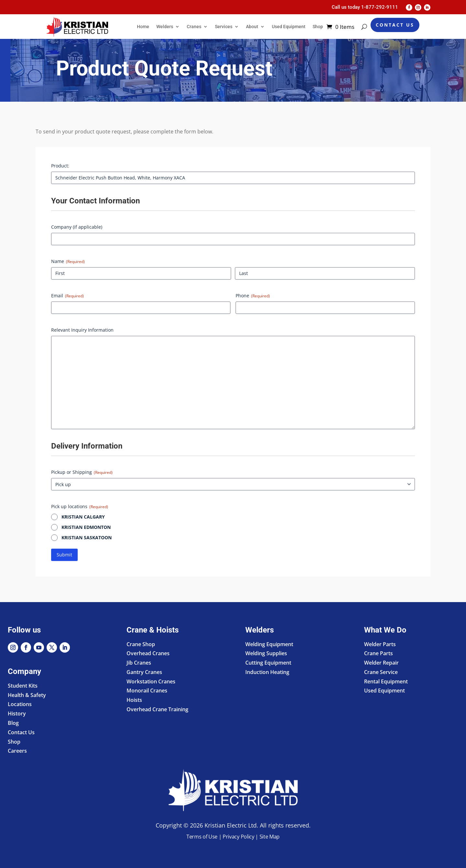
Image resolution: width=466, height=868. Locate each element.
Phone (253, 296)
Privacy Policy (239, 837)
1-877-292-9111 (380, 7)
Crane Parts (378, 653)
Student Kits (23, 686)
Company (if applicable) (77, 227)
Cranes (194, 27)
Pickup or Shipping (82, 472)
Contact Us (395, 25)
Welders (165, 27)
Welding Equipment (269, 644)
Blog (13, 723)
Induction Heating (267, 672)
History (17, 714)
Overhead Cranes (148, 653)
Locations (20, 704)
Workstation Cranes (151, 681)
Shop (318, 27)
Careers (17, 751)
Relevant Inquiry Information (82, 330)
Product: (60, 166)
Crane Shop (141, 644)
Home (143, 27)
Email (67, 296)
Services (224, 27)
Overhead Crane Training (157, 709)
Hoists (134, 700)
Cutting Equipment (268, 663)
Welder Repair (381, 663)
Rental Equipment (386, 681)
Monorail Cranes (147, 691)
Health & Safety (27, 695)
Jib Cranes (139, 663)
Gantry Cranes (144, 672)
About (252, 27)
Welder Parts (380, 644)
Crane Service (381, 672)
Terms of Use (202, 837)
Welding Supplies (266, 653)
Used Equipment (289, 27)
